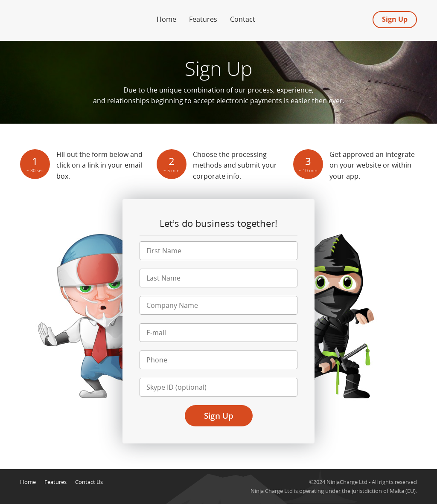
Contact (243, 19)
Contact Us (89, 482)
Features (203, 19)
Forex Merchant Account (61, 17)
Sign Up (395, 19)
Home (166, 19)
